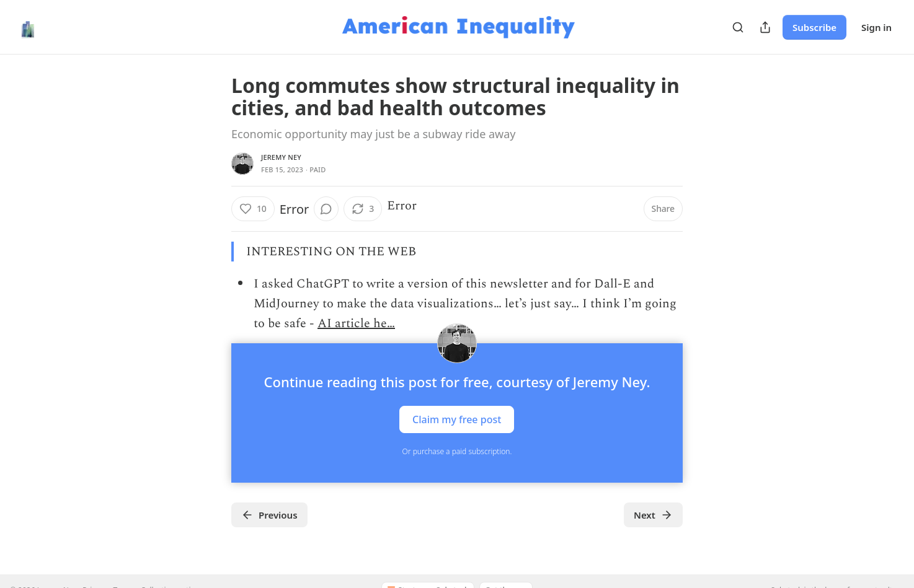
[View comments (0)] (326, 209)
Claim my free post (457, 419)
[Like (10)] (253, 209)
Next (653, 515)
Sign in (876, 27)
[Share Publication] (765, 27)
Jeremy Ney (281, 157)
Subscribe (814, 27)
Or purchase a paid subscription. (457, 451)
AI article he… (356, 323)
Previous (269, 515)
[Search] (738, 27)
